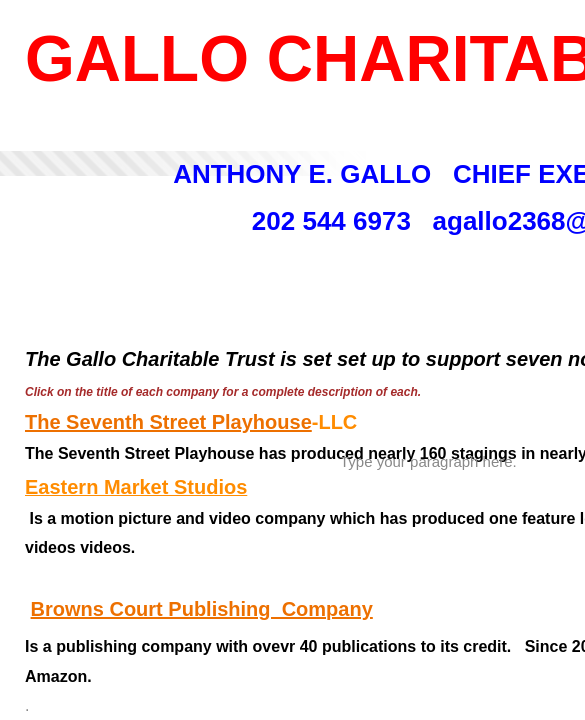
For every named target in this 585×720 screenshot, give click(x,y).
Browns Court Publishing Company (202, 609)
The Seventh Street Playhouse (168, 422)
